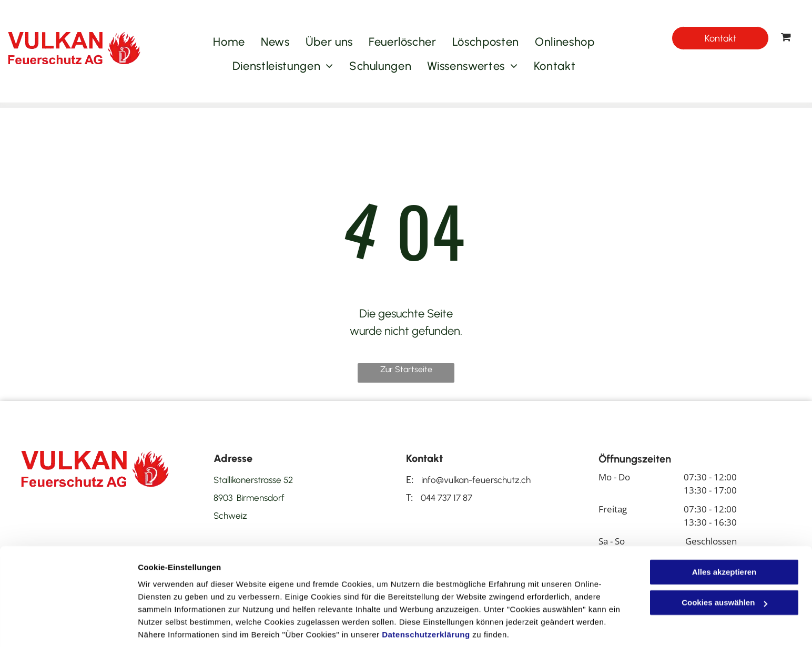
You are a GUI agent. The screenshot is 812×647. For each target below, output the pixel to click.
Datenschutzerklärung (426, 597)
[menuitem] (229, 42)
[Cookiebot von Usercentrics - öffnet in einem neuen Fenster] (68, 627)
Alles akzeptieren (724, 535)
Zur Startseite (406, 369)
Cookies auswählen (175, 626)
